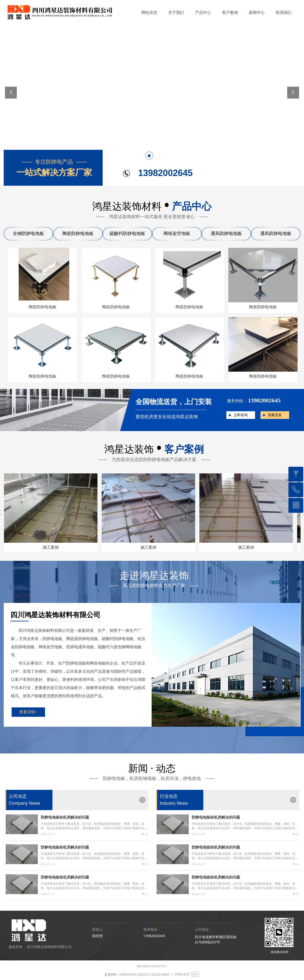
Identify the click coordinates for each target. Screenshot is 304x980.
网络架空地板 (177, 233)
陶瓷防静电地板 (78, 233)
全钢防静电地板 (28, 233)
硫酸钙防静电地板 (127, 233)
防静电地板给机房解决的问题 (65, 817)
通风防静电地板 (226, 233)
